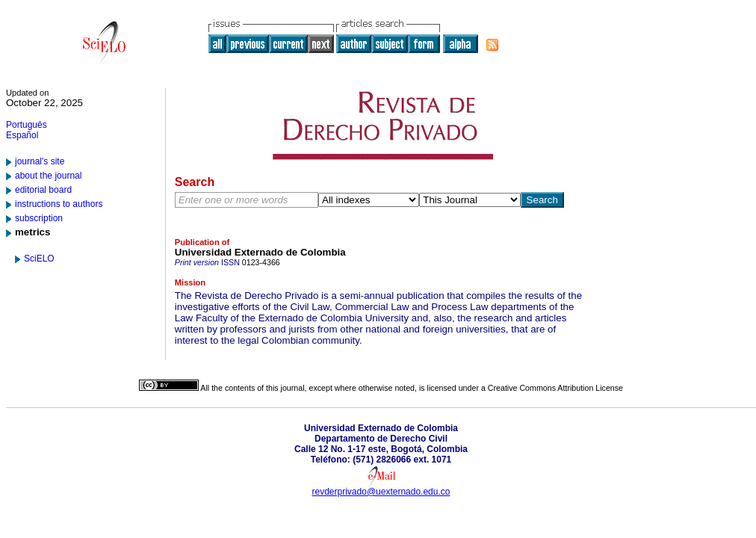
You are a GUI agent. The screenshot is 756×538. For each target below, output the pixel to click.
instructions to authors (59, 204)
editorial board (43, 190)
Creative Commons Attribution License (555, 388)
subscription (39, 218)
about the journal (48, 176)
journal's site (40, 161)
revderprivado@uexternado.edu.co (381, 492)
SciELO (39, 259)
